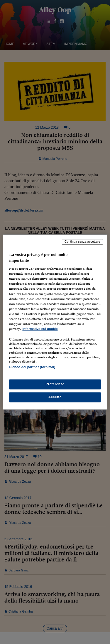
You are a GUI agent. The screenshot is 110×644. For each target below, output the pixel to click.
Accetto (55, 397)
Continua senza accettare (82, 241)
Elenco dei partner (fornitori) (32, 367)
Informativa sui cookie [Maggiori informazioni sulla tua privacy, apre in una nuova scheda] (40, 329)
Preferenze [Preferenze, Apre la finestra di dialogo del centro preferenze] (55, 384)
